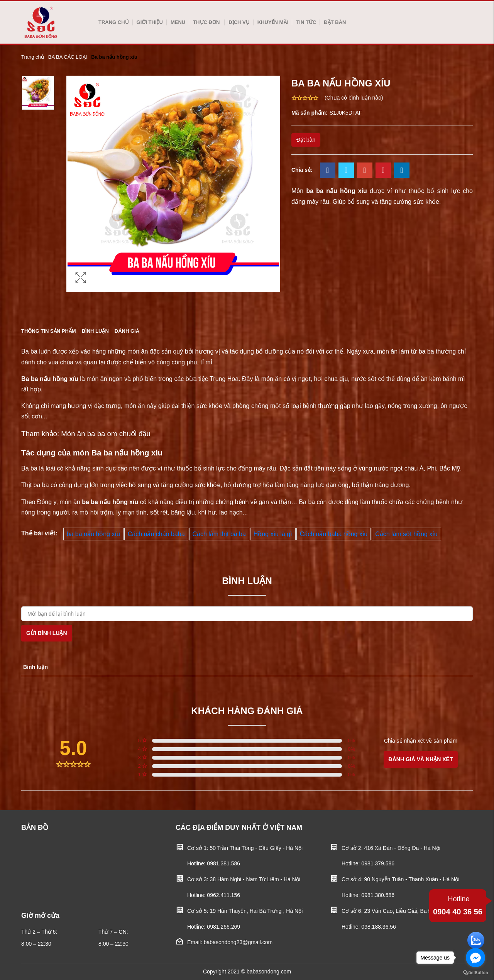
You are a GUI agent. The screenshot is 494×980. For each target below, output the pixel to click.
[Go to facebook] (475, 958)
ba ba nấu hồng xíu (93, 534)
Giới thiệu (150, 22)
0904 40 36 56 (458, 905)
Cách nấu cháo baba (156, 534)
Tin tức (306, 22)
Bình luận (95, 331)
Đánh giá (127, 331)
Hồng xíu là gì (273, 534)
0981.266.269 (223, 927)
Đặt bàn (335, 22)
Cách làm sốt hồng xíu (406, 534)
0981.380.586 (378, 895)
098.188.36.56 (379, 927)
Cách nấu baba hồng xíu (334, 534)
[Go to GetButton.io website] (475, 972)
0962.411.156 (223, 895)
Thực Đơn (206, 22)
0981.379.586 (378, 863)
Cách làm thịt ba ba (219, 534)
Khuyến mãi (273, 22)
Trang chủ (114, 22)
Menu (178, 22)
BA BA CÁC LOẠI (68, 57)
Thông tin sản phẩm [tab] (49, 331)
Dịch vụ (239, 22)
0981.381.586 (223, 863)
